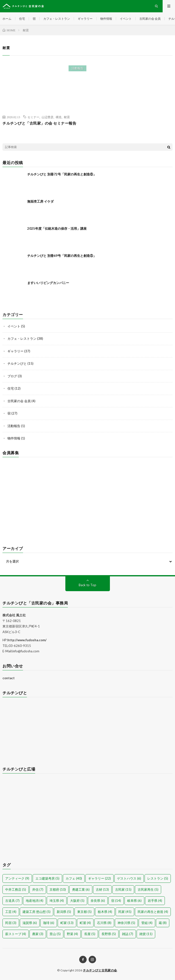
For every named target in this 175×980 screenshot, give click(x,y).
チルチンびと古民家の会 (100, 970)
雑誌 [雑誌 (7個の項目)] (128, 934)
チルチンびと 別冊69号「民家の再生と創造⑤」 (62, 256)
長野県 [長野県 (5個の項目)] (109, 934)
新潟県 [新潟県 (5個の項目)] (64, 912)
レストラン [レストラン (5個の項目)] (158, 878)
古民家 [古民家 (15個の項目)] (123, 889)
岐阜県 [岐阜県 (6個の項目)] (134, 901)
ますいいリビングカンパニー (48, 283)
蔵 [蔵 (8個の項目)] (163, 923)
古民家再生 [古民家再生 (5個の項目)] (148, 889)
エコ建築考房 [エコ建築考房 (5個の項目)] (47, 878)
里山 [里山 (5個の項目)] (55, 934)
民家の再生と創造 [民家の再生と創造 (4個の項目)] (153, 912)
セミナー (33, 117)
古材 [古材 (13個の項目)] (102, 889)
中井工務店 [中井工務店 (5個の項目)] (16, 889)
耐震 (67, 117)
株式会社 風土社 (14, 615)
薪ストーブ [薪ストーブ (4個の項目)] (16, 934)
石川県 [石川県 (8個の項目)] (104, 923)
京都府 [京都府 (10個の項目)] (58, 889)
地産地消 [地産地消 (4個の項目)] (35, 901)
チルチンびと (17, 363)
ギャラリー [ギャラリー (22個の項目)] (100, 878)
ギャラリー (85, 19)
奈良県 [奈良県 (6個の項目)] (98, 901)
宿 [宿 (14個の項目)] (116, 901)
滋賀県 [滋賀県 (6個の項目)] (30, 923)
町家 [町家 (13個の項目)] (67, 923)
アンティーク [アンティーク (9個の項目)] (17, 878)
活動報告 (77, 68)
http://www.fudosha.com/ (27, 640)
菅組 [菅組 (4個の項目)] (147, 923)
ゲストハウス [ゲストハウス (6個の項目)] (129, 878)
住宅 (22, 19)
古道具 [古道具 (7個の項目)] (12, 901)
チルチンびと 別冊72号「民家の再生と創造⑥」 (62, 174)
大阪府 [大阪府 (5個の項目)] (77, 901)
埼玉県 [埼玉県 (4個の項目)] (57, 901)
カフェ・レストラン (57, 19)
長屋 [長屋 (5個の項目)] (90, 934)
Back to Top (87, 585)
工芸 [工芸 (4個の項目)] (11, 912)
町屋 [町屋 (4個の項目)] (85, 923)
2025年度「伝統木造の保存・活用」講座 (57, 228)
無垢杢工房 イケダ (40, 201)
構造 (59, 117)
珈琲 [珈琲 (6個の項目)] (49, 923)
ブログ (12, 376)
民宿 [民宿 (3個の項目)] (11, 923)
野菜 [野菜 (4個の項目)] (72, 934)
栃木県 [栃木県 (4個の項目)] (105, 912)
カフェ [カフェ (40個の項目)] (74, 878)
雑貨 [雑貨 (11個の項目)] (146, 934)
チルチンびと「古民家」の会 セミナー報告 (39, 123)
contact (9, 678)
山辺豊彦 (48, 117)
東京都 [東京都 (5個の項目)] (84, 912)
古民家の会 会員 (150, 19)
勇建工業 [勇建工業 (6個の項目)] (81, 889)
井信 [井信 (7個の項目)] (38, 889)
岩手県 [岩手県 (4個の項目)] (155, 901)
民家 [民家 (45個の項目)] (125, 912)
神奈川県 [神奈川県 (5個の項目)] (126, 923)
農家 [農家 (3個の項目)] (38, 934)
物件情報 (106, 19)
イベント (126, 19)
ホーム (7, 19)
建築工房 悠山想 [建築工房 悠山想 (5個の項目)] (37, 912)
